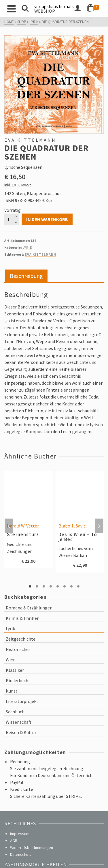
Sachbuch (15, 712)
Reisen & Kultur (21, 732)
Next (99, 526)
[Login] (77, 9)
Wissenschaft (19, 722)
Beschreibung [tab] (26, 276)
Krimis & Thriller (22, 618)
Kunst (12, 691)
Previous (9, 526)
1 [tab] (30, 586)
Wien (11, 660)
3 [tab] (44, 586)
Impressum (20, 834)
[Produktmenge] (12, 219)
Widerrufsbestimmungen (32, 848)
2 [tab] (37, 586)
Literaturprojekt (22, 701)
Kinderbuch (17, 680)
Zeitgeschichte (21, 639)
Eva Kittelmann (40, 254)
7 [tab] (71, 586)
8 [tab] (78, 586)
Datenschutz (21, 854)
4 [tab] (51, 586)
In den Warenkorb (47, 219)
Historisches (18, 649)
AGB (14, 841)
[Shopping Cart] (94, 9)
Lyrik (27, 247)
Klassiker (15, 670)
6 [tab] (65, 586)
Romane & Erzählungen (29, 608)
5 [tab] (58, 586)
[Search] (25, 9)
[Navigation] (12, 9)
